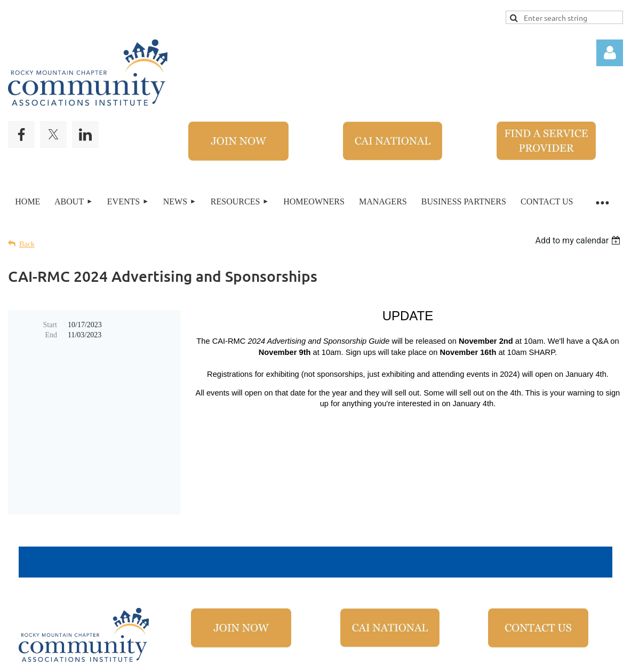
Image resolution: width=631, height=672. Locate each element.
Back (27, 244)
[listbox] (579, 240)
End (51, 335)
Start (50, 325)
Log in (610, 53)
